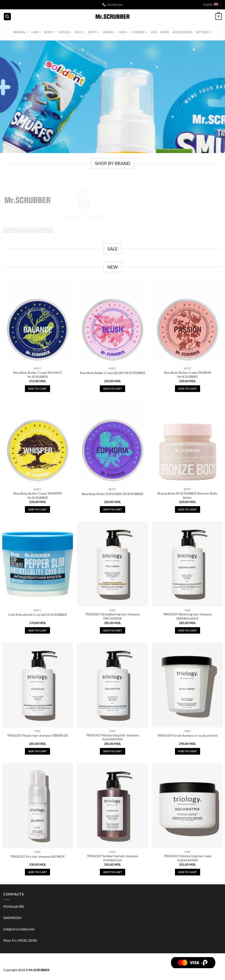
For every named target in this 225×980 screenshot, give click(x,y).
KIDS (154, 32)
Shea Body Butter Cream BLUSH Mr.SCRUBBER (112, 373)
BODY (50, 32)
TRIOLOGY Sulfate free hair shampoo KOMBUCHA (112, 858)
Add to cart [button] (38, 389)
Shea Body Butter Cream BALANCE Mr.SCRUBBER (38, 375)
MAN (124, 32)
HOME (165, 32)
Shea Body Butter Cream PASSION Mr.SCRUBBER (188, 375)
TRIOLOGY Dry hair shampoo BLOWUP (37, 856)
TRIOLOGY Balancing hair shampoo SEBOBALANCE (187, 616)
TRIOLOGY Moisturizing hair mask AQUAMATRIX (188, 858)
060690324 (12, 918)
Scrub (65, 32)
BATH (94, 32)
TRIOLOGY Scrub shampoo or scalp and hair (188, 735)
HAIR (36, 32)
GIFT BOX (204, 32)
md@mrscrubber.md (19, 929)
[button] (7, 17)
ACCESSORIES (182, 32)
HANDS (109, 32)
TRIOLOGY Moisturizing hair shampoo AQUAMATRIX (112, 737)
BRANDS (21, 32)
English (212, 5)
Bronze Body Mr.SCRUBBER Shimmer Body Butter (187, 495)
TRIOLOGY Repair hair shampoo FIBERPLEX (38, 735)
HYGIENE (140, 32)
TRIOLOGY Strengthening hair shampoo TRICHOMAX (112, 616)
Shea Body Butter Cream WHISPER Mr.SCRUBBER (37, 495)
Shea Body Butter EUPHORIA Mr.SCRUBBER (112, 494)
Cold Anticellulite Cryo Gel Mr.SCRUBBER (37, 615)
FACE (80, 32)
